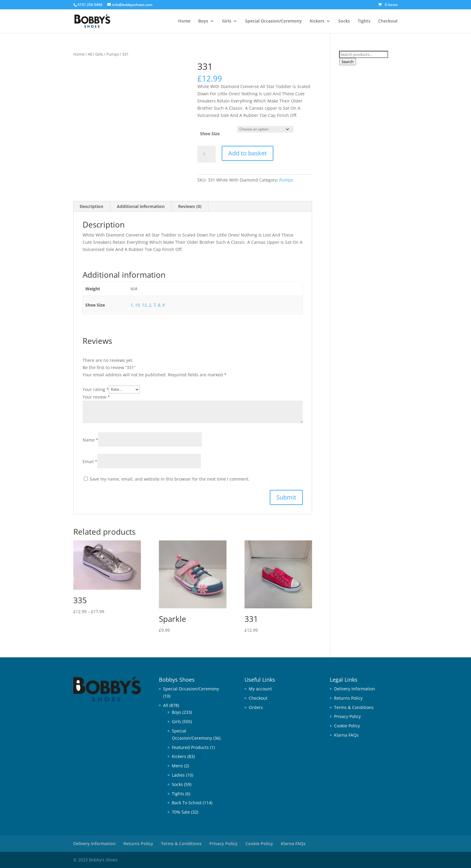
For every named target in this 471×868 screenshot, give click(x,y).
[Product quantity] (206, 154)
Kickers (317, 21)
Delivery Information (355, 689)
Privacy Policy (347, 716)
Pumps (113, 54)
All (90, 54)
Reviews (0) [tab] (190, 206)
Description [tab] (91, 206)
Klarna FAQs (346, 735)
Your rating (96, 389)
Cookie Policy (347, 726)
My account (260, 689)
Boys (203, 21)
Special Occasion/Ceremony (273, 21)
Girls (227, 21)
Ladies (178, 775)
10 (137, 305)
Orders (256, 707)
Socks (344, 21)
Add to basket (248, 153)
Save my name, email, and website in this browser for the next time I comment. (170, 479)
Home (184, 21)
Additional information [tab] (141, 206)
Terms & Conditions (354, 707)
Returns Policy (348, 698)
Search (348, 62)
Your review (96, 397)
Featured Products (190, 747)
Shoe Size (210, 134)
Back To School (187, 803)
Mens (177, 766)
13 (144, 305)
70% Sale (181, 812)
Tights (364, 21)
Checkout (388, 21)
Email (90, 462)
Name (90, 440)
